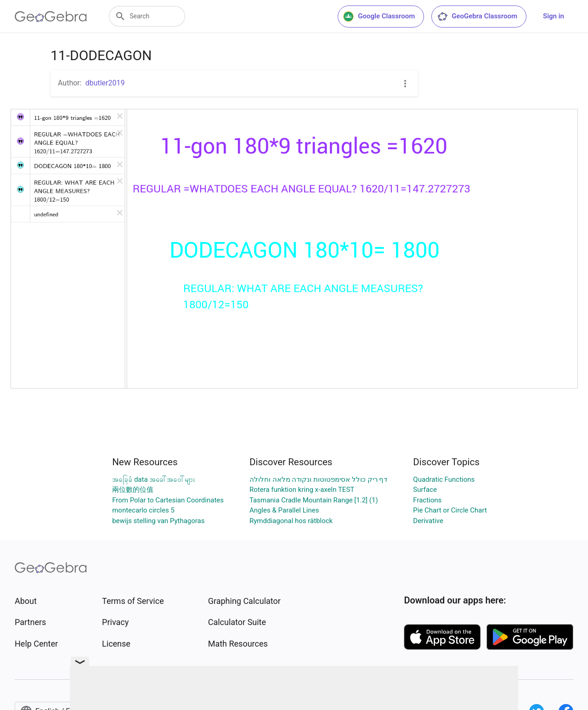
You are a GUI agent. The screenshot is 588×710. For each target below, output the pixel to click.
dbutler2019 (105, 83)
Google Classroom (379, 17)
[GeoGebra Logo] (51, 17)
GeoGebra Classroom (477, 17)
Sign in (554, 16)
